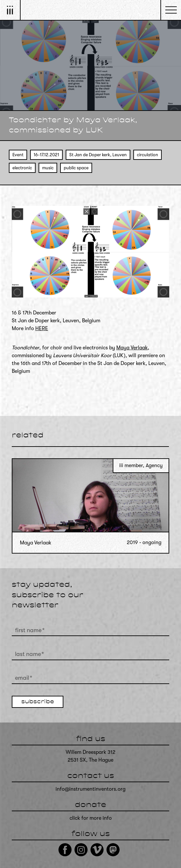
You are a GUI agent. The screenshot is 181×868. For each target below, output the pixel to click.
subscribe (38, 702)
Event (18, 155)
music (48, 168)
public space (76, 168)
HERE (42, 328)
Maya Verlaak (132, 348)
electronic (22, 168)
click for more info (91, 818)
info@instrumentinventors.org (90, 789)
